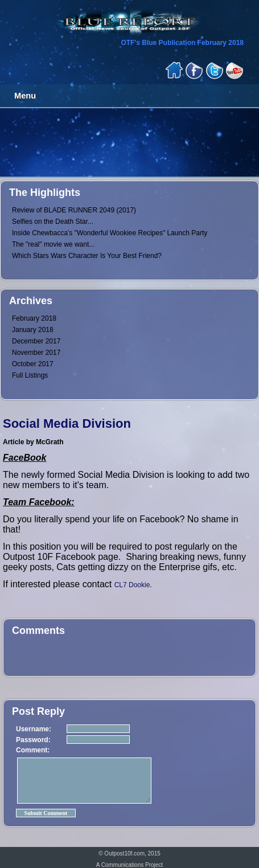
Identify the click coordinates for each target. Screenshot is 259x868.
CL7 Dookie (132, 585)
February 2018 (34, 318)
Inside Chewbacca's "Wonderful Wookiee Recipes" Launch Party (110, 233)
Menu (25, 96)
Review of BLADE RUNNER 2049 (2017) (74, 210)
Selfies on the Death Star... (53, 222)
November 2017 (36, 353)
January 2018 (33, 330)
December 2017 (36, 341)
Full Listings (30, 375)
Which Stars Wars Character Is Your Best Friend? (87, 256)
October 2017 (33, 364)
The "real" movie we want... (53, 244)
